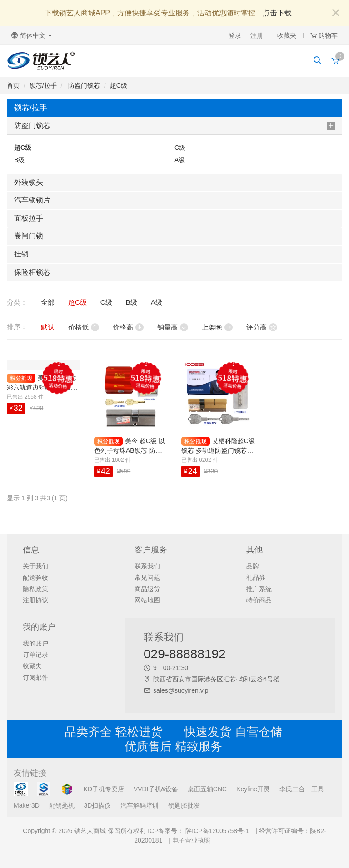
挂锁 (21, 254)
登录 (235, 35)
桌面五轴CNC (207, 789)
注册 (257, 35)
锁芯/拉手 (43, 85)
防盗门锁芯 (83, 85)
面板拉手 (29, 218)
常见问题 (147, 577)
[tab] (174, 126)
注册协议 (35, 600)
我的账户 (35, 643)
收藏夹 (287, 35)
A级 (180, 160)
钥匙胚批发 (184, 805)
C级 (180, 148)
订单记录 (35, 655)
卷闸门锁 (29, 236)
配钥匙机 (62, 805)
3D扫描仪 (98, 805)
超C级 (119, 85)
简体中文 (32, 35)
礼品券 (256, 577)
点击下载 (277, 13)
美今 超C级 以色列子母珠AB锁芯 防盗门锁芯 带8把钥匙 (130, 450)
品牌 (253, 566)
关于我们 (35, 566)
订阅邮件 (35, 677)
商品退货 (147, 589)
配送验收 (35, 577)
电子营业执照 (191, 840)
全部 (48, 302)
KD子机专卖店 (104, 789)
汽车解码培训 (140, 805)
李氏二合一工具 (302, 789)
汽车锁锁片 (32, 200)
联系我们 (147, 566)
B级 (19, 160)
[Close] (336, 13)
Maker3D (27, 805)
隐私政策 (35, 589)
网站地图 (147, 600)
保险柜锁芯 (32, 272)
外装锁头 (29, 182)
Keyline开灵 (253, 789)
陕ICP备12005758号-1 (216, 831)
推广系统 (259, 589)
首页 (13, 85)
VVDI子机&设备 (156, 789)
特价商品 (259, 600)
